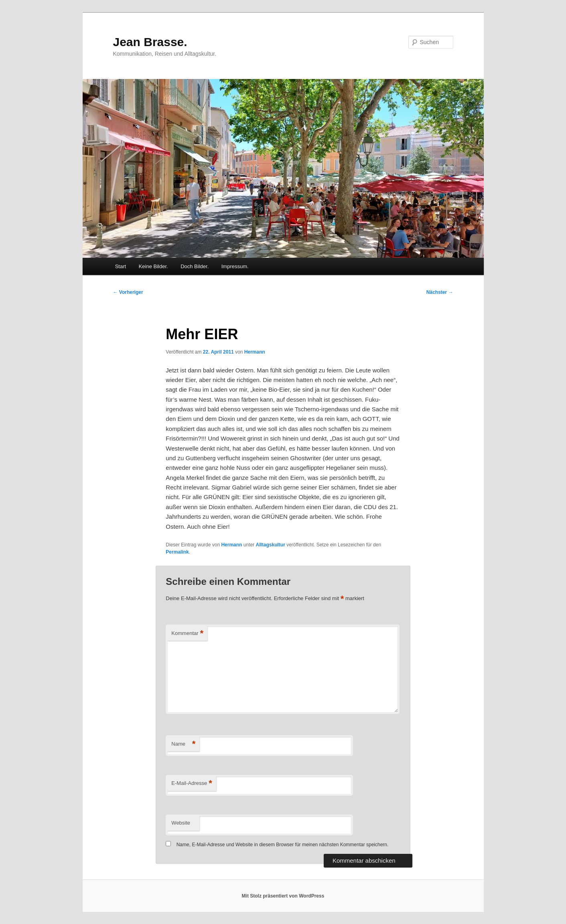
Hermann (255, 352)
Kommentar (187, 634)
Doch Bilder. (195, 266)
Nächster (440, 292)
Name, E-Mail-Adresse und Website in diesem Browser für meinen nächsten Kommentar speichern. (283, 845)
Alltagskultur (270, 545)
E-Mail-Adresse (192, 783)
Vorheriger (128, 292)
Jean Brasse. (150, 42)
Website (181, 823)
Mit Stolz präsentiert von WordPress (283, 896)
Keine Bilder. (153, 266)
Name (183, 744)
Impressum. (235, 266)
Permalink (177, 552)
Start (121, 266)
